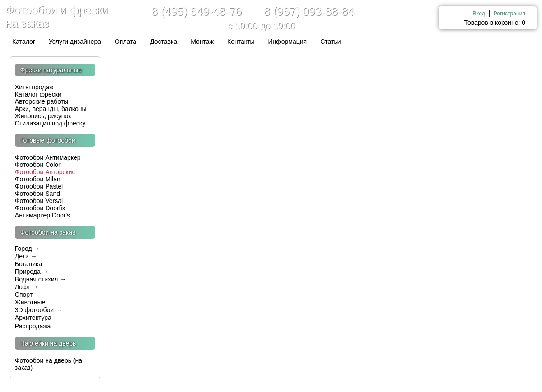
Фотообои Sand (37, 194)
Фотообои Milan (38, 179)
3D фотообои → (38, 310)
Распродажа (34, 326)
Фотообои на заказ (48, 232)
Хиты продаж (35, 87)
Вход (479, 14)
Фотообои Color (38, 165)
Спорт (24, 295)
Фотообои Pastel (39, 186)
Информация (287, 42)
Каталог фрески (38, 94)
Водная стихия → (41, 279)
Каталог (24, 42)
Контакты (241, 42)
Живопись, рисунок (43, 116)
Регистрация (509, 14)
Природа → (32, 272)
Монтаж (202, 42)
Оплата (126, 42)
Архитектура (33, 318)
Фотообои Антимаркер (48, 157)
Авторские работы (42, 101)
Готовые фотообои (48, 140)
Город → (28, 249)
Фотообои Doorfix (40, 208)
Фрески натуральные (51, 70)
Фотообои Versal (39, 201)
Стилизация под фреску (50, 123)
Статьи (330, 42)
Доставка (164, 42)
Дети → (26, 256)
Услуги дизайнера (75, 42)
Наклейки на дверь (48, 343)
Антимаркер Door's (42, 215)
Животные (30, 302)
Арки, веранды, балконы (51, 109)
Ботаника (28, 264)
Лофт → (27, 287)
